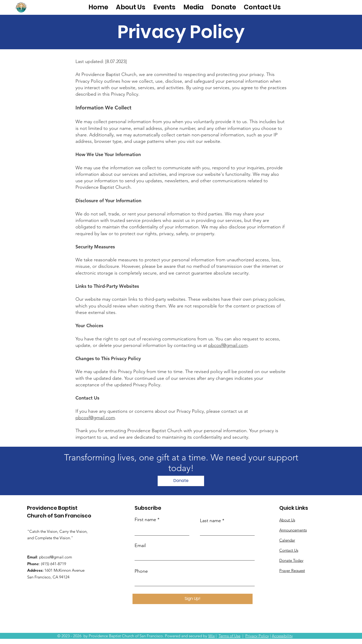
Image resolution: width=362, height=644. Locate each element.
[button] (131, 7)
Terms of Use (229, 636)
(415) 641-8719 (54, 564)
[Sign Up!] (193, 599)
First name (145, 520)
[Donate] (181, 481)
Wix (211, 636)
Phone (141, 571)
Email (140, 545)
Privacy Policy (257, 636)
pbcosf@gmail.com (228, 345)
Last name (210, 521)
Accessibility (282, 636)
